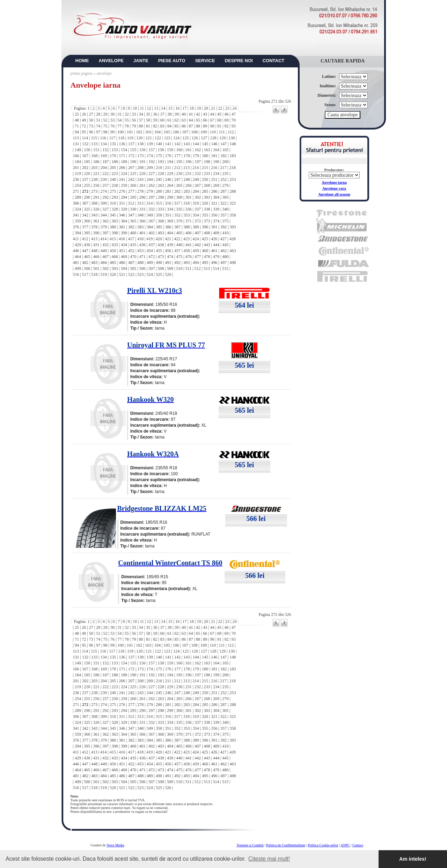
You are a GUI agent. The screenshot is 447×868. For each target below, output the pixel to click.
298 (161, 197)
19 (199, 108)
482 (85, 263)
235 (225, 174)
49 (84, 120)
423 (186, 239)
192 (152, 162)
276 (122, 191)
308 (94, 203)
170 (113, 156)
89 (205, 126)
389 (196, 227)
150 (87, 150)
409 (216, 233)
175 (159, 156)
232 (198, 174)
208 (140, 168)
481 (76, 263)
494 (196, 263)
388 (186, 227)
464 (78, 257)
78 (127, 126)
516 (76, 274)
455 (159, 251)
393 (233, 227)
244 (150, 179)
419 (149, 239)
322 (223, 203)
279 (150, 191)
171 (122, 156)
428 (233, 239)
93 (234, 126)
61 (169, 120)
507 (152, 269)
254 (78, 185)
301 (189, 197)
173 (140, 156)
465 (87, 257)
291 (96, 197)
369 (170, 221)
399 (124, 233)
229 (170, 174)
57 (141, 120)
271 (76, 191)
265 (179, 185)
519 (104, 274)
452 (131, 251)
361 (96, 221)
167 (85, 156)
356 (214, 215)
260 (133, 185)
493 (186, 263)
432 (105, 245)
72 (84, 126)
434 (124, 245)
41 (191, 114)
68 (219, 120)
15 (170, 108)
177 (177, 156)
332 (152, 209)
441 (189, 245)
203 (94, 168)
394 (78, 233)
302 (198, 197)
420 (159, 239)
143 (186, 144)
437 (152, 245)
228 (161, 174)
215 (205, 168)
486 (122, 263)
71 (77, 126)
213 (186, 168)
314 (149, 203)
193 (161, 162)
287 (223, 191)
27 (91, 114)
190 (133, 162)
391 (214, 227)
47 (234, 114)
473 (161, 257)
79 (134, 126)
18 (192, 108)
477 (198, 257)
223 (115, 174)
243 (140, 179)
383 (140, 227)
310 (113, 203)
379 (104, 227)
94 (77, 132)
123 (167, 138)
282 (177, 191)
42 (198, 114)
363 (115, 221)
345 (113, 215)
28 (98, 114)
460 (205, 251)
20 (206, 108)
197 (198, 162)
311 (122, 203)
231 (189, 174)
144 (196, 144)
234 (216, 174)
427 (223, 239)
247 (177, 179)
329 (124, 209)
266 (189, 185)
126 (195, 138)
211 (168, 168)
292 (105, 197)
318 (186, 203)
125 (185, 138)
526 (168, 274)
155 (133, 150)
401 (142, 233)
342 (85, 215)
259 (124, 185)
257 (105, 185)
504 (124, 269)
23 (227, 108)
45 (219, 114)
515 (225, 269)
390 (205, 227)
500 (87, 269)
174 (150, 156)
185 (87, 162)
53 (112, 120)
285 (205, 191)
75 (105, 126)
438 (161, 245)
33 (134, 114)
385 (159, 227)
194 (170, 162)
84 (169, 126)
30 (112, 114)
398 (115, 233)
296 (142, 197)
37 (162, 114)
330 (133, 209)
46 (226, 114)
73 (91, 126)
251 (214, 179)
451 (122, 251)
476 (189, 257)
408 (207, 233)
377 (85, 227)
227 (152, 174)
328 (115, 209)
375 (225, 221)
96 (91, 132)
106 (176, 132)
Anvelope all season (334, 194)
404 (170, 233)
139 (150, 144)
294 (124, 197)
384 (150, 227)
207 (131, 168)
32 (127, 114)
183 (233, 156)
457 (177, 251)
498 (233, 263)
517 (85, 274)
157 (152, 150)
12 (149, 108)
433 (115, 245)
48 (77, 120)
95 (84, 132)
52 (105, 120)
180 (205, 156)
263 (161, 185)
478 (207, 257)
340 (225, 209)
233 (207, 174)
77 (119, 126)
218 (233, 168)
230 (179, 174)
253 (233, 179)
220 (87, 174)
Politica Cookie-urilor (323, 845)
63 (184, 120)
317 (177, 203)
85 (177, 126)
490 (159, 263)
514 (216, 269)
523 (140, 274)
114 (85, 138)
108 (195, 132)
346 (122, 215)
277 (131, 191)
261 (142, 185)
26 (84, 114)
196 (189, 162)
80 (141, 126)
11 (142, 108)
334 (170, 209)
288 (233, 191)
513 (207, 269)
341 (76, 215)
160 (179, 150)
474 (170, 257)
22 (220, 108)
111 (222, 132)
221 (96, 174)
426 (214, 239)
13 (156, 108)
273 (94, 191)
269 (216, 185)
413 (94, 239)
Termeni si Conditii (250, 845)
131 (76, 144)
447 (85, 251)
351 (168, 215)
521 (122, 274)
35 (148, 114)
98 (105, 132)
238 (94, 179)
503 (115, 269)
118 (121, 138)
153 (115, 150)
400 (133, 233)
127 (204, 138)
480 (225, 257)
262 (152, 185)
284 (196, 191)
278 (140, 191)
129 (222, 138)
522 (131, 274)
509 (170, 269)
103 (148, 132)
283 (186, 191)
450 (113, 251)
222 (105, 174)
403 (161, 233)
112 (231, 132)
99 (112, 132)
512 (198, 269)
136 (122, 144)
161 (189, 150)
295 (133, 197)
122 (158, 138)
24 (234, 108)
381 (122, 227)
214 (196, 168)
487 (131, 263)
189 (124, 162)
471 (142, 257)
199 (216, 162)
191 (142, 162)
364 (124, 221)
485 (113, 263)
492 (177, 263)
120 (139, 138)
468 (115, 257)
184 (78, 162)
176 (168, 156)
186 (96, 162)
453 (140, 251)
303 (207, 197)
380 (113, 227)
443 (207, 245)
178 (186, 156)
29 (105, 114)
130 (232, 138)
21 (213, 108)
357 (223, 215)
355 (205, 215)
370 (179, 221)
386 (168, 227)
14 (163, 108)
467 (105, 257)
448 (94, 251)
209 (150, 168)
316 (168, 203)
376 (76, 227)
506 (142, 269)
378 (94, 227)
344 (104, 215)
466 (96, 257)
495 (205, 263)
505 (133, 269)
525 (159, 274)
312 (131, 203)
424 (196, 239)
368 (161, 221)
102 (139, 132)
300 (179, 197)
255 (87, 185)
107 (185, 132)
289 (78, 197)
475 (179, 257)
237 (85, 179)
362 (105, 221)
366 (142, 221)
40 (184, 114)
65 (198, 120)
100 (120, 132)
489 (150, 263)
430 (87, 245)
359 (78, 221)
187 (105, 162)
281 (168, 191)
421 (168, 239)
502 (105, 269)
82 (155, 126)
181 (214, 156)
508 (161, 269)
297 (152, 197)
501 (96, 269)
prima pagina (82, 73)
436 (142, 245)
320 (205, 203)
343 (94, 215)
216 (214, 168)
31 (119, 114)
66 (205, 120)
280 (159, 191)
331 (142, 209)
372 (198, 221)
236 (76, 179)
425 (205, 239)
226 (142, 174)
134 (104, 144)
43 (205, 114)
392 (223, 227)
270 (225, 185)
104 (157, 132)
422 (177, 239)
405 (179, 233)
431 (96, 245)
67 (212, 120)
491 (168, 263)
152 (105, 150)
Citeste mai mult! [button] (269, 859)
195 (179, 162)
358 (233, 215)
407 (198, 233)
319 (196, 203)
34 (141, 114)
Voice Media (115, 845)
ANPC (345, 845)
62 (177, 120)
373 (207, 221)
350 (159, 215)
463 (233, 251)
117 (112, 138)
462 (223, 251)
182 (223, 156)
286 (214, 191)
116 (103, 138)
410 (225, 233)
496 (214, 263)
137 (131, 144)
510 (179, 269)
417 (131, 239)
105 (167, 132)
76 (112, 126)
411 (76, 239)
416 (122, 239)
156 (142, 150)
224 (124, 174)
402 (152, 233)
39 (177, 114)
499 (78, 269)
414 (103, 239)
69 (226, 120)
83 (162, 126)
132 (85, 144)
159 (170, 150)
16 (177, 108)
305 (225, 197)
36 (155, 114)
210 (159, 168)
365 (133, 221)
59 (155, 120)
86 (184, 126)
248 (186, 179)
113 (76, 138)
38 (169, 114)
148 (233, 144)
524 (150, 274)
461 (214, 251)
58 (148, 120)
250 (205, 179)
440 (179, 245)
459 (196, 251)
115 (94, 138)
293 (115, 197)
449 (104, 251)
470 (133, 257)
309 (104, 203)
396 (96, 233)
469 (124, 257)
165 (225, 150)
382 (131, 227)
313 (140, 203)
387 (177, 227)
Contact (358, 845)
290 (87, 197)
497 (223, 263)
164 (216, 150)
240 (113, 179)
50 (91, 120)
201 (76, 168)
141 (168, 144)
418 (140, 239)
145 (205, 144)
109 (204, 132)
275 (113, 191)
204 (104, 168)
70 (234, 120)
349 (150, 215)
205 (113, 168)
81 (148, 126)
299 (170, 197)
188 (115, 162)
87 (191, 126)
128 (213, 138)
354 (196, 215)
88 (198, 126)
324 (78, 209)
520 (113, 274)
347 (131, 215)
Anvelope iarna (334, 182)
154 (124, 150)
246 (168, 179)
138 (140, 144)
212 (177, 168)
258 (115, 185)
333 (161, 209)
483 (94, 263)
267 (198, 185)
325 (87, 209)
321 (214, 203)
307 (85, 203)
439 (170, 245)
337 (198, 209)
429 (78, 245)
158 (161, 150)
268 (207, 185)
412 (85, 239)
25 (77, 114)
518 (94, 274)
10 (135, 108)
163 (207, 150)
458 (186, 251)
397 (105, 233)
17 (185, 108)
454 (150, 251)
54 (119, 120)
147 (223, 144)
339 (216, 209)
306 (76, 203)
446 (76, 251)
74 (98, 126)
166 (76, 156)
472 (152, 257)
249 (196, 179)
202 (85, 168)
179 (196, 156)
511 (189, 269)
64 (191, 120)
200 (225, 162)
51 (98, 120)
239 (104, 179)
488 (140, 263)
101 (130, 132)
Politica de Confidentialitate (286, 845)
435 (133, 245)
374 (216, 221)
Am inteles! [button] (413, 859)
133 (94, 144)
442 (198, 245)
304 (216, 197)
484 (104, 263)
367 (152, 221)
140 (159, 144)
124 (176, 138)
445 (225, 245)
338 (207, 209)
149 (78, 150)
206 (122, 168)
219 (78, 174)
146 (214, 144)
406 (189, 233)
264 (170, 185)
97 (98, 132)
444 (216, 245)
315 (159, 203)
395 (87, 233)
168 (94, 156)
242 (131, 179)
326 (96, 209)
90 (212, 126)
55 (127, 120)
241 (122, 179)
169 (104, 156)
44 (212, 114)
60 (162, 120)
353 (186, 215)
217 (223, 168)
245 (159, 179)
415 (113, 239)
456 (168, 251)
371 (189, 221)
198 (207, 162)
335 (179, 209)
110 (213, 132)
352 (177, 215)
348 (140, 215)
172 (131, 156)
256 (96, 185)
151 (96, 150)
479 (216, 257)
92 (226, 126)
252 (223, 179)
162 (198, 150)
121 (149, 138)
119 (130, 138)
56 (134, 120)
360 (87, 221)
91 (219, 126)
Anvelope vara (334, 188)
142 (177, 144)
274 (104, 191)
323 (233, 203)
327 (105, 209)
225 (133, 174)
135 (113, 144)
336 (189, 209)
